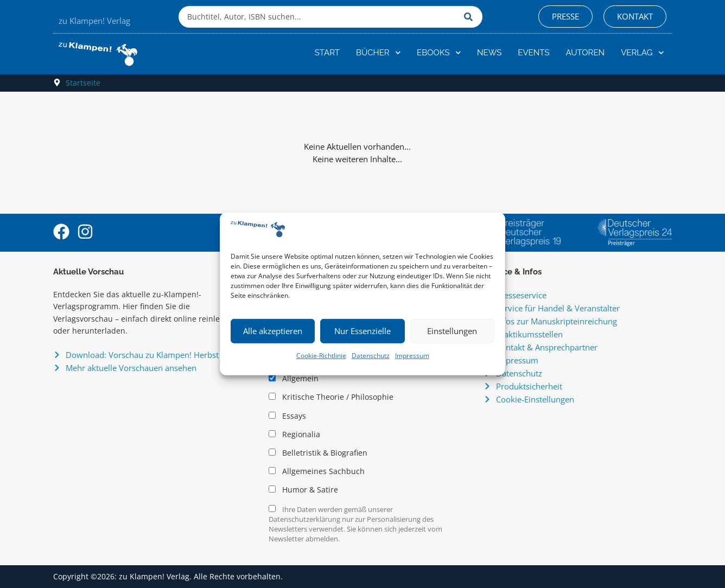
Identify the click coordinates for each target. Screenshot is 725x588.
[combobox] (319, 17)
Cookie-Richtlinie (321, 356)
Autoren (586, 53)
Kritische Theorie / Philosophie (331, 397)
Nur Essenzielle (362, 331)
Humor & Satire (303, 490)
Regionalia (294, 434)
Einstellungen (452, 331)
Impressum (412, 356)
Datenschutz (371, 356)
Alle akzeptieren (273, 331)
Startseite (83, 83)
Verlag (642, 53)
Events (533, 53)
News (489, 53)
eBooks (439, 53)
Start (327, 53)
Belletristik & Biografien (318, 453)
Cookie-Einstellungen (535, 399)
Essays (287, 416)
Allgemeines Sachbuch (317, 471)
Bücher (378, 53)
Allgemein (294, 379)
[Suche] (470, 17)
